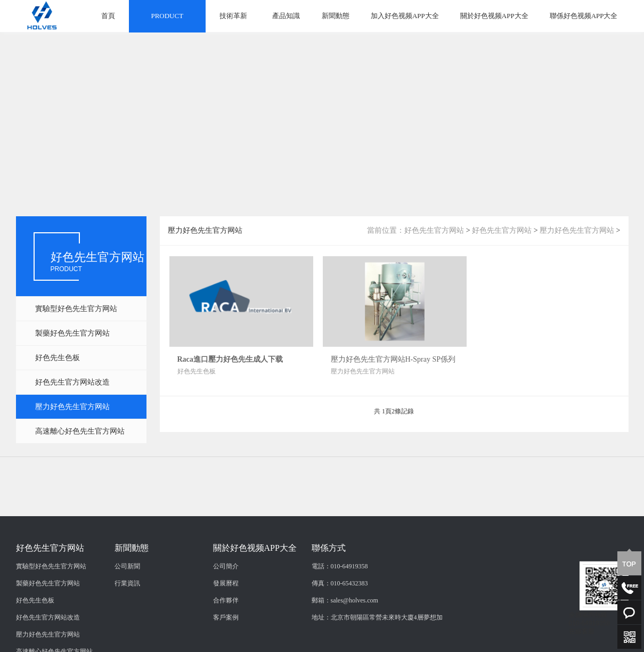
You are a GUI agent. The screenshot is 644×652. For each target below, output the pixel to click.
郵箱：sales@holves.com (345, 638)
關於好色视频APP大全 (494, 16)
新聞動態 (336, 16)
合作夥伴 (226, 638)
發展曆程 (226, 621)
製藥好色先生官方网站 (72, 333)
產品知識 (286, 16)
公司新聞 (127, 604)
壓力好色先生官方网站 (72, 407)
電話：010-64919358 (340, 604)
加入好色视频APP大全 (405, 16)
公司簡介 (226, 604)
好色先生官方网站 (434, 230)
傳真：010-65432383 (340, 621)
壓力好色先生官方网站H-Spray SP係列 (393, 359)
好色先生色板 (58, 358)
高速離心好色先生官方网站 (80, 431)
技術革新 (233, 16)
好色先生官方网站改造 (72, 382)
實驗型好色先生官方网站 (76, 309)
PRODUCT (167, 16)
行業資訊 (127, 621)
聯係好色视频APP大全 (584, 16)
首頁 (108, 16)
